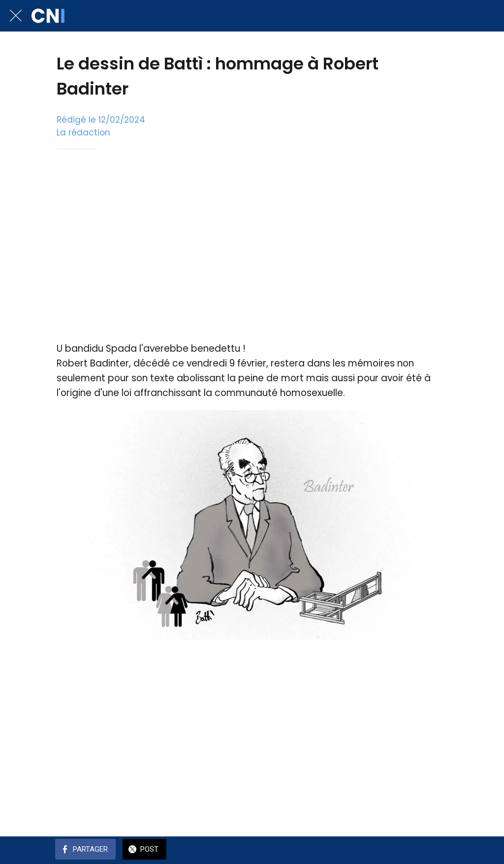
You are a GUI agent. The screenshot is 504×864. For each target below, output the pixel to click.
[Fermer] (16, 16)
